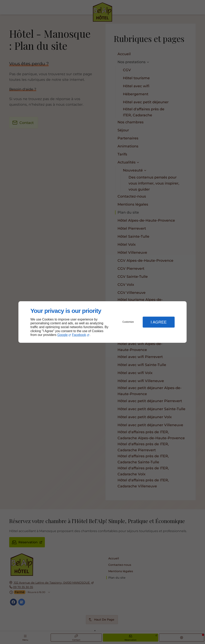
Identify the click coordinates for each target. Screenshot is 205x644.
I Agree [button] (159, 322)
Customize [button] (128, 322)
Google (62, 335)
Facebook (79, 335)
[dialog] (102, 322)
